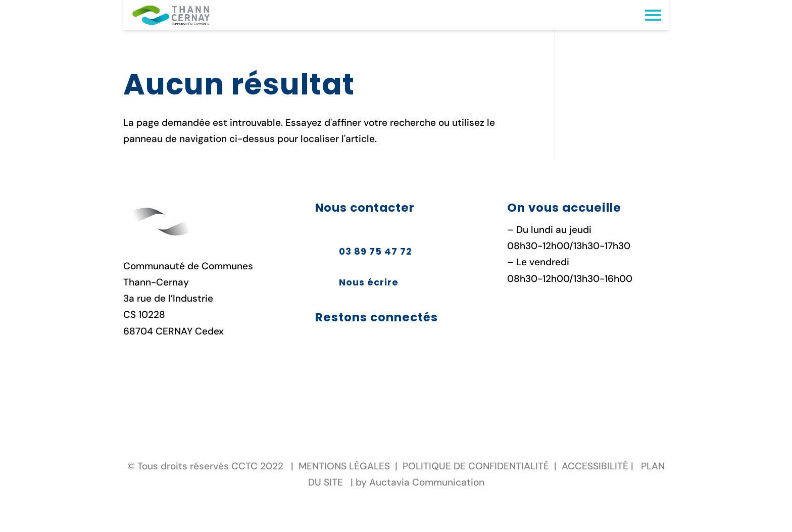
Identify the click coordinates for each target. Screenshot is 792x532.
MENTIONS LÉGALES (344, 466)
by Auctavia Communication (420, 482)
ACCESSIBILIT (592, 466)
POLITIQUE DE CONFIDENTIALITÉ (476, 466)
